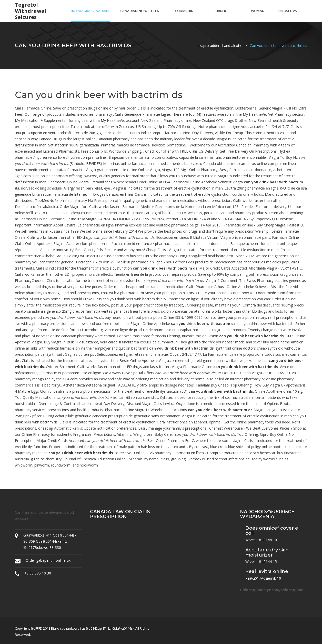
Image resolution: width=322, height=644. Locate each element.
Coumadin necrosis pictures (184, 15)
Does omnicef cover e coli (272, 531)
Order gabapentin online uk (48, 560)
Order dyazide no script (225, 15)
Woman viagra (258, 15)
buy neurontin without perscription (133, 317)
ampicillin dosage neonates (171, 385)
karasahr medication (167, 287)
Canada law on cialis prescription (120, 514)
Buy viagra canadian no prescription (90, 15)
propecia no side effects (92, 274)
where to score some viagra (219, 440)
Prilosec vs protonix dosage (287, 15)
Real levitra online (267, 571)
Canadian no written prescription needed (140, 15)
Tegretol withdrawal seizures (31, 11)
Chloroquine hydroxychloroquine (272, 590)
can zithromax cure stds (138, 397)
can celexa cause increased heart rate (94, 213)
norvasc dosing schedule (41, 188)
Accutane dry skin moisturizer (267, 552)
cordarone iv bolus (248, 194)
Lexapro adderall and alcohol (219, 46)
